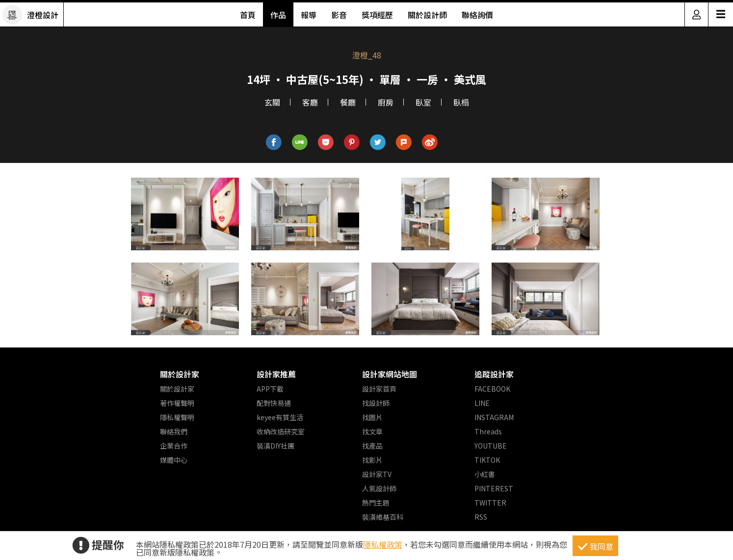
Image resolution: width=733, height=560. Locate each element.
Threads (488, 431)
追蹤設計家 (494, 374)
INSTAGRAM (494, 417)
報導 (309, 15)
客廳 (310, 102)
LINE (482, 403)
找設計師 (376, 403)
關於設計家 (180, 374)
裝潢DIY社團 (275, 446)
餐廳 (348, 102)
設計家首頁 (379, 389)
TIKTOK (487, 460)
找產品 (372, 446)
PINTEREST (494, 488)
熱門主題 (376, 503)
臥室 (423, 102)
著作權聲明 (177, 403)
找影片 (372, 460)
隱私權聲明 (177, 417)
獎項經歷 (377, 15)
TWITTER (490, 503)
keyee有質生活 (280, 417)
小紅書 (485, 474)
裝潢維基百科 (383, 517)
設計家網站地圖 (390, 374)
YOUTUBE (491, 446)
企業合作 (174, 446)
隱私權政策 (383, 544)
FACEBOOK (492, 389)
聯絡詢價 (477, 15)
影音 (339, 15)
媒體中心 (174, 460)
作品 (278, 15)
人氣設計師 (379, 488)
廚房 (386, 102)
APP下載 (270, 389)
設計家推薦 (276, 374)
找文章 (372, 431)
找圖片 (372, 417)
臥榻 (461, 102)
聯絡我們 (174, 431)
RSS (481, 517)
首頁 (248, 15)
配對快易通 (274, 403)
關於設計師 (427, 15)
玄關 (272, 102)
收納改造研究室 (281, 431)
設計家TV (377, 474)
